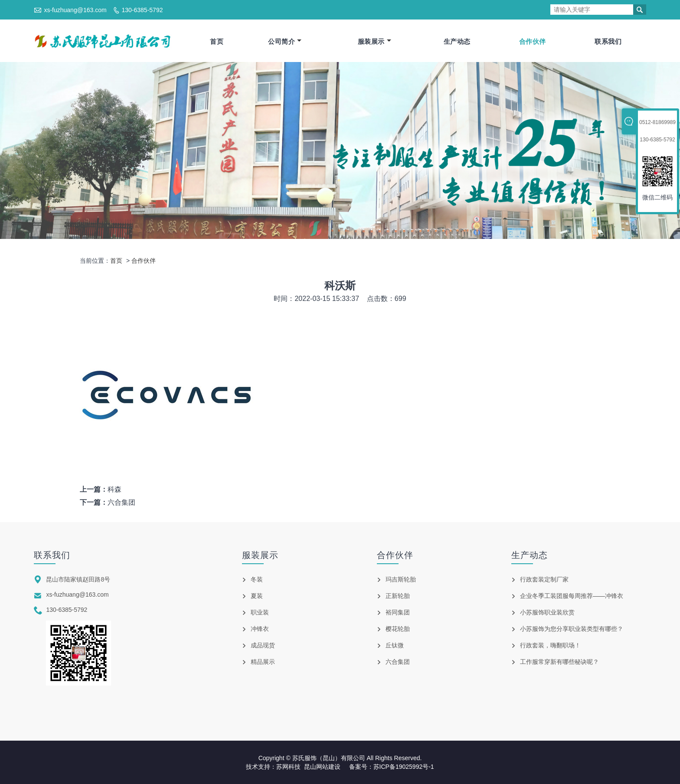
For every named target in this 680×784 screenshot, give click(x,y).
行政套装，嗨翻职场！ (550, 646)
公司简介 (285, 41)
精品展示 (263, 662)
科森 (114, 490)
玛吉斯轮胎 (401, 580)
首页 (217, 41)
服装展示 (374, 41)
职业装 (260, 613)
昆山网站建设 (322, 767)
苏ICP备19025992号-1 (404, 767)
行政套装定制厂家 (544, 580)
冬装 (257, 580)
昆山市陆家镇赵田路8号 (78, 580)
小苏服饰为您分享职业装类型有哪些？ (572, 629)
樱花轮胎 (398, 629)
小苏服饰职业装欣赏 (547, 613)
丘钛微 (395, 646)
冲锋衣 (260, 629)
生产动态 (457, 41)
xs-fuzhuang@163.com (75, 10)
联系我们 (608, 41)
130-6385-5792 (142, 10)
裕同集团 (398, 613)
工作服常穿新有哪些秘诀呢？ (559, 662)
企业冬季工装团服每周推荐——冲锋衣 (572, 596)
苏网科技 (288, 767)
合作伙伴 (533, 41)
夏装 (257, 596)
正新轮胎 (398, 596)
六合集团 (121, 503)
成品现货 (263, 646)
